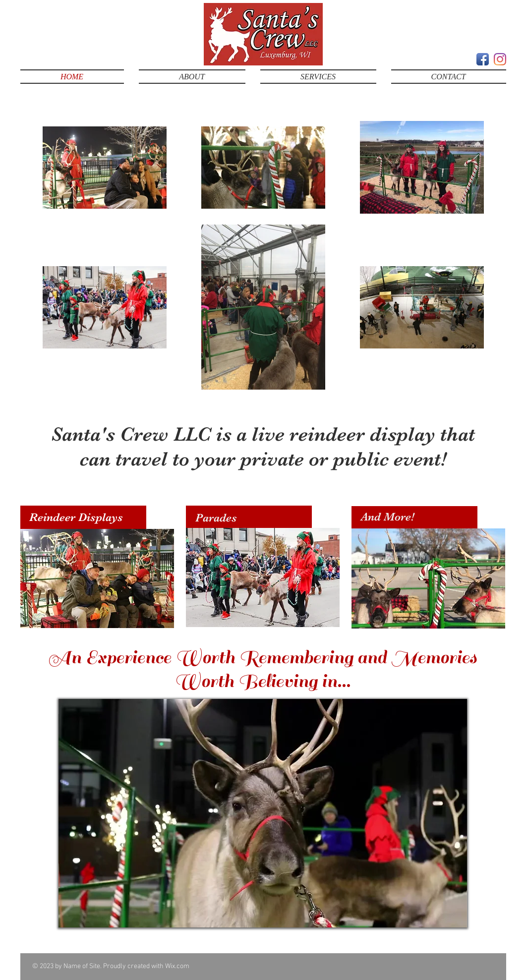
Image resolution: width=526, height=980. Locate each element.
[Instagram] (500, 59)
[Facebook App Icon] (483, 59)
